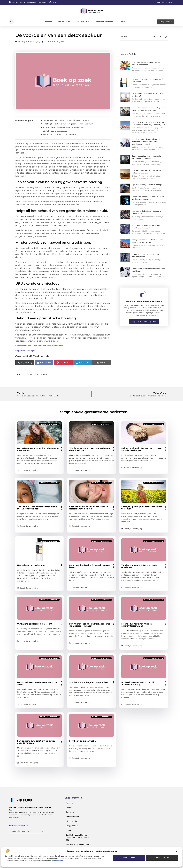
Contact (123, 22)
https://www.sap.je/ (25, 351)
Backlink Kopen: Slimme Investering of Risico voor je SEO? (78, 837)
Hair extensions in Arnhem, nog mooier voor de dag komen (142, 449)
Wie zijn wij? (83, 22)
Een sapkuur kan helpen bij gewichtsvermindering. (67, 120)
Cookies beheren (162, 858)
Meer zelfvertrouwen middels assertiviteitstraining (137, 625)
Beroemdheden (73, 817)
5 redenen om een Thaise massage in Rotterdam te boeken (89, 508)
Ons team (70, 812)
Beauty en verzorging (29, 42)
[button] (177, 851)
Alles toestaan (129, 858)
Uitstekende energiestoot (55, 131)
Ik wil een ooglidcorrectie (83, 741)
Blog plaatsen (72, 826)
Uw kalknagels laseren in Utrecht (35, 624)
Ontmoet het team (104, 22)
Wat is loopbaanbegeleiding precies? (89, 682)
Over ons (70, 807)
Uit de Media (64, 22)
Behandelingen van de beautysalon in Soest (37, 683)
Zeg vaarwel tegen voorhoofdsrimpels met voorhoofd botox (37, 508)
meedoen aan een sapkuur (58, 150)
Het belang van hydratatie (31, 565)
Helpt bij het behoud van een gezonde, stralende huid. (68, 124)
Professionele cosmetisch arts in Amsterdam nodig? (138, 683)
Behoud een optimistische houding (59, 135)
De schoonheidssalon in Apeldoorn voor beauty (90, 566)
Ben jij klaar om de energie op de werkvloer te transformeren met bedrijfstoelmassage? (146, 142)
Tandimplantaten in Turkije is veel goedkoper (139, 566)
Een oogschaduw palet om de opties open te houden (36, 742)
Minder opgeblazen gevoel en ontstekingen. (63, 127)
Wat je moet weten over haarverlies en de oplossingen (90, 449)
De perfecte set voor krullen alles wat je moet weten (38, 449)
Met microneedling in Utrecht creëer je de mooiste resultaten (90, 625)
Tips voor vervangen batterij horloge (147, 185)
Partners (48, 22)
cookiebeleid (58, 861)
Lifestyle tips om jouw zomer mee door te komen (142, 508)
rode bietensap (55, 346)
